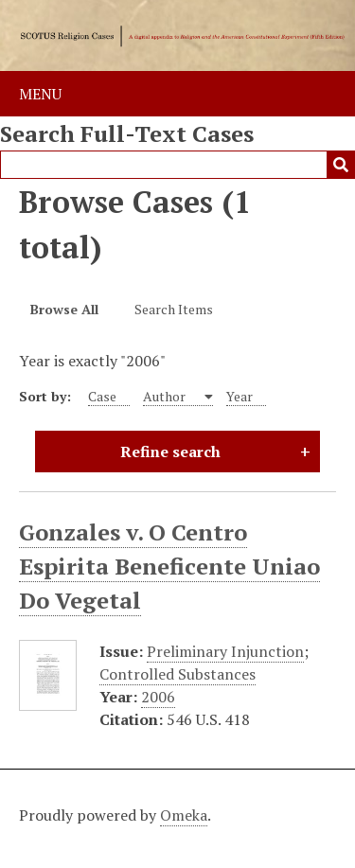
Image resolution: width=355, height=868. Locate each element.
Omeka (184, 815)
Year (240, 396)
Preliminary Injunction (225, 651)
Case (102, 396)
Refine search (170, 452)
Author (166, 396)
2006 (158, 697)
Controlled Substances (177, 674)
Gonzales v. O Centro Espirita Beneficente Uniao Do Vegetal (169, 566)
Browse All (64, 309)
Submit (341, 165)
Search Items (174, 309)
